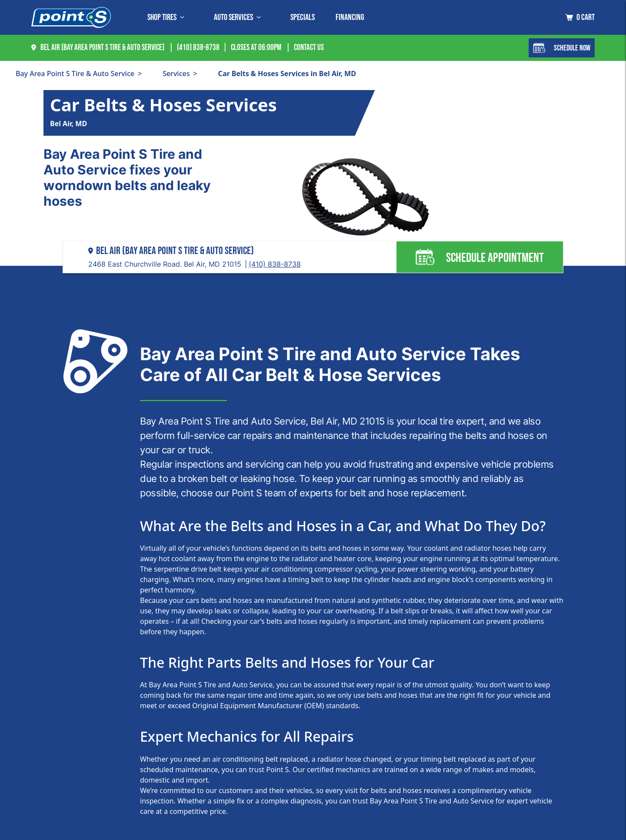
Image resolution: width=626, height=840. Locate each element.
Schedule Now (562, 48)
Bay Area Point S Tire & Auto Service (75, 74)
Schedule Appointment (479, 257)
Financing (350, 17)
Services (176, 74)
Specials (303, 17)
